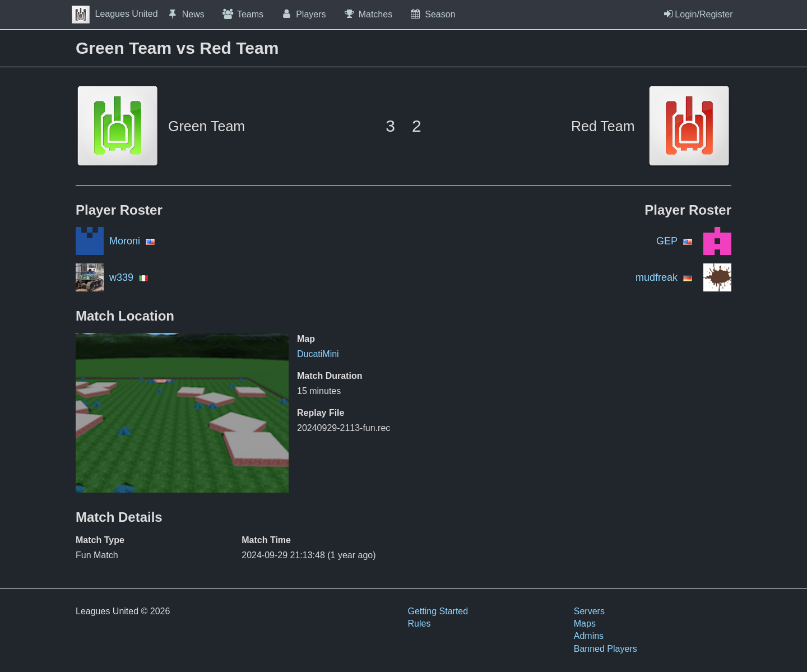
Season (432, 14)
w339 (121, 277)
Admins (589, 636)
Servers (589, 611)
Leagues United (115, 14)
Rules (419, 624)
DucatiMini (318, 354)
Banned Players (606, 649)
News (185, 14)
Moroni (125, 241)
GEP (667, 241)
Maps (585, 624)
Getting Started (438, 611)
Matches (368, 14)
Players (303, 14)
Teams (242, 14)
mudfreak (657, 277)
